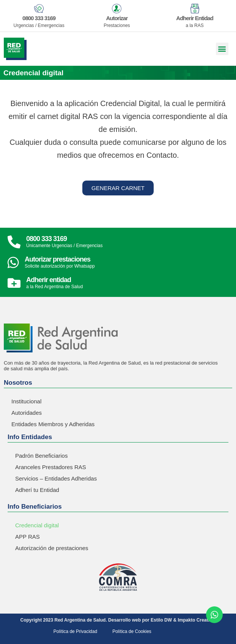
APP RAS (28, 537)
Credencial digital (37, 525)
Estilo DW (161, 620)
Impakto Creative (196, 620)
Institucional (26, 401)
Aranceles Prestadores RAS (51, 467)
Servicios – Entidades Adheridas (56, 478)
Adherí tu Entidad (37, 490)
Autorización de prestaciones (52, 548)
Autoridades (27, 413)
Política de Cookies (132, 631)
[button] (222, 49)
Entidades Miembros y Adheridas (53, 424)
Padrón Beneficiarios (41, 456)
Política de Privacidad (75, 631)
